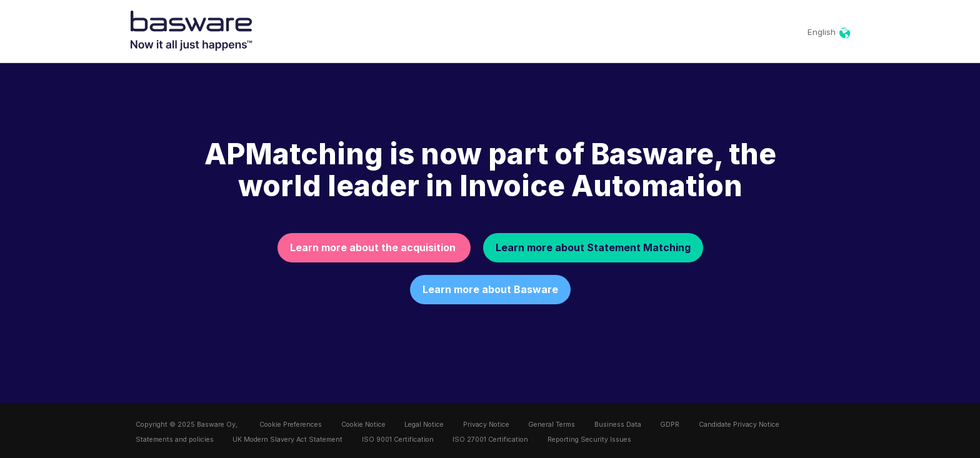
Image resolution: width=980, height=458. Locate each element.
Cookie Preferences (291, 425)
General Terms (552, 425)
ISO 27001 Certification (490, 440)
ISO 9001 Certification (398, 440)
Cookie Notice (363, 425)
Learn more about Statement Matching (593, 247)
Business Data (618, 425)
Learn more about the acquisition (374, 247)
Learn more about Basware (490, 289)
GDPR (670, 425)
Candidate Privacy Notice (739, 425)
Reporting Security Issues (589, 440)
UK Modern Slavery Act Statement (287, 440)
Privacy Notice (486, 425)
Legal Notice (424, 425)
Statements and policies (175, 440)
